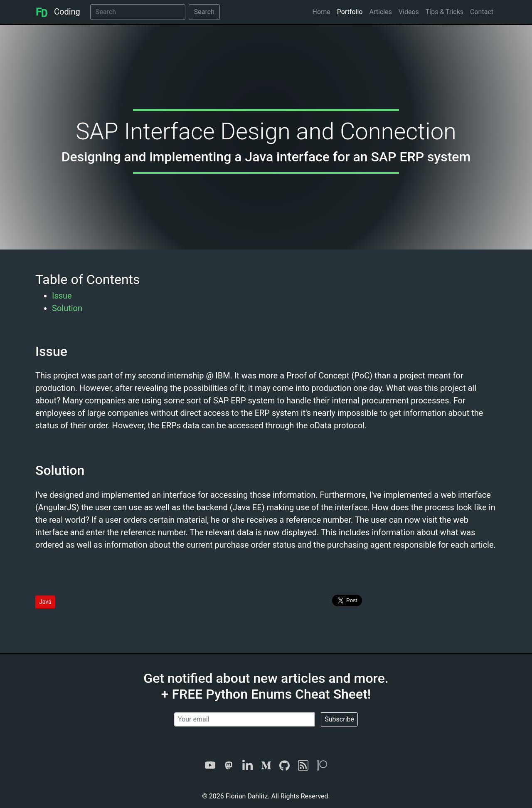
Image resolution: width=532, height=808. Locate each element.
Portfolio (350, 12)
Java (45, 602)
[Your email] (244, 719)
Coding (58, 12)
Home (321, 12)
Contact (482, 12)
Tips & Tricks (445, 12)
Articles (380, 12)
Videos (409, 12)
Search (204, 12)
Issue (62, 296)
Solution (67, 308)
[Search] (138, 12)
